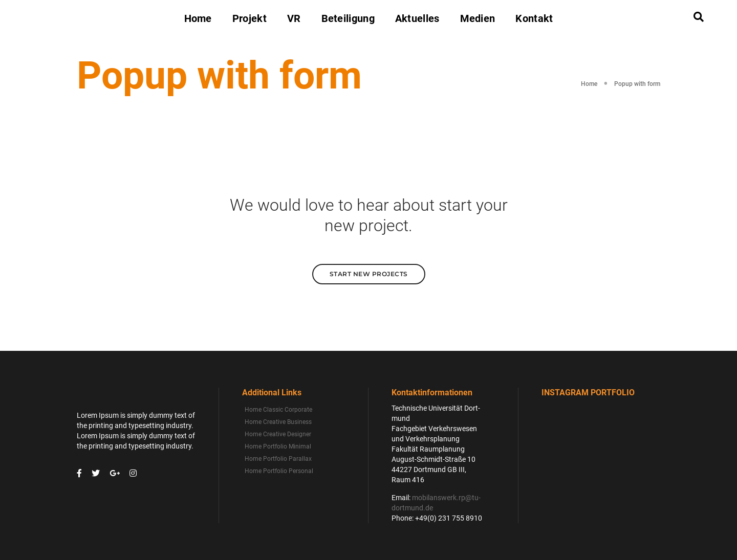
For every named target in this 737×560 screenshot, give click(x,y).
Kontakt (534, 18)
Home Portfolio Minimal (278, 446)
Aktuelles (417, 18)
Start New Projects (369, 274)
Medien (478, 18)
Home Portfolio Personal (279, 471)
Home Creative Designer (278, 434)
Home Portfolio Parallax (278, 459)
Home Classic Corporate (278, 410)
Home (198, 18)
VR (294, 18)
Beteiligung (348, 18)
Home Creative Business (278, 422)
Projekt (250, 18)
